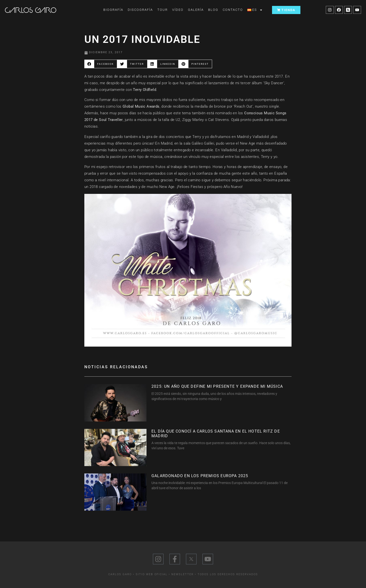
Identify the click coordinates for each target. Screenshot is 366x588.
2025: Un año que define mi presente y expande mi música (217, 386)
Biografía (113, 10)
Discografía (140, 10)
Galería (196, 10)
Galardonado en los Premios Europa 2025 (200, 476)
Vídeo (178, 10)
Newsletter (183, 574)
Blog (213, 10)
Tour (163, 10)
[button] (101, 64)
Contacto (233, 10)
